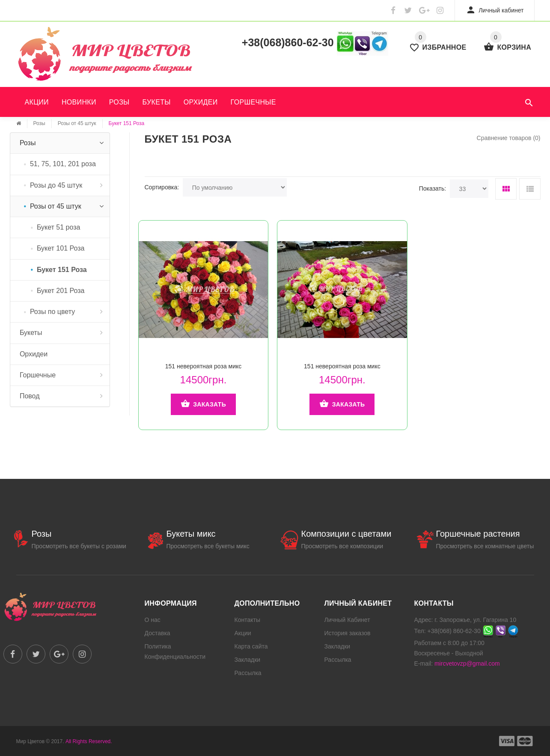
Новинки (79, 102)
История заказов (348, 633)
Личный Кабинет (347, 620)
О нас (153, 620)
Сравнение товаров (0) (509, 138)
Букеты (157, 102)
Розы (119, 102)
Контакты (247, 620)
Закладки (248, 660)
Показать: (433, 188)
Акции (37, 102)
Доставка (158, 633)
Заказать (203, 404)
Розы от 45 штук (77, 123)
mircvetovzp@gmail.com (467, 663)
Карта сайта (251, 646)
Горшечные (253, 102)
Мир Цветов (31, 741)
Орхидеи (201, 102)
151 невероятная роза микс (204, 366)
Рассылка (248, 673)
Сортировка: (162, 187)
